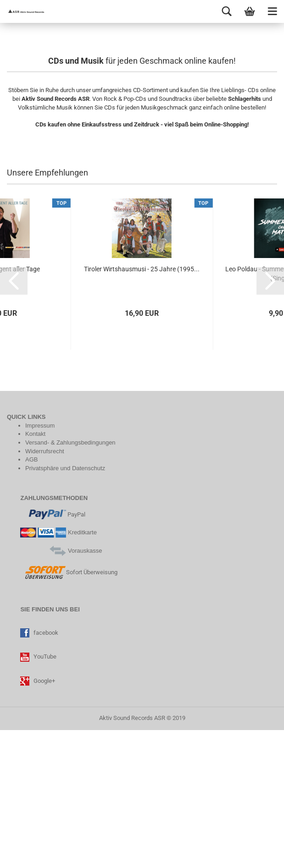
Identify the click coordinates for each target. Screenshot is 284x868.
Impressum (40, 563)
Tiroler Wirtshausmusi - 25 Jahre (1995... (142, 407)
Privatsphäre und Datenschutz (65, 606)
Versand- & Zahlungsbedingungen (70, 580)
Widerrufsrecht (45, 589)
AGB (31, 597)
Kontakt (35, 572)
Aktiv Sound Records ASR (132, 856)
